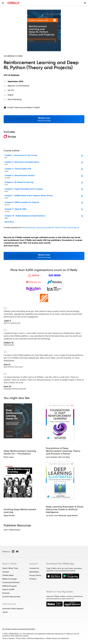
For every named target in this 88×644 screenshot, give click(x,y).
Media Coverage (9, 579)
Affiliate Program (10, 586)
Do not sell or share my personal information (19, 629)
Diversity (6, 593)
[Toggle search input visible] (85, 3)
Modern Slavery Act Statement (58, 638)
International (9, 604)
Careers (6, 572)
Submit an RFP (8, 589)
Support (34, 564)
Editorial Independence (36, 638)
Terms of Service (8, 638)
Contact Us (34, 568)
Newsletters (34, 572)
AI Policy (33, 579)
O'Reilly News (8, 575)
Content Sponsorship (11, 597)
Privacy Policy (35, 575)
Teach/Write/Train (10, 568)
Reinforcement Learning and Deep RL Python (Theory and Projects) (51, 228)
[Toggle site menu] (3, 3)
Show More (9, 222)
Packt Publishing (15, 99)
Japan (5, 612)
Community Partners (11, 582)
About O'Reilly (10, 564)
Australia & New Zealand (13, 609)
